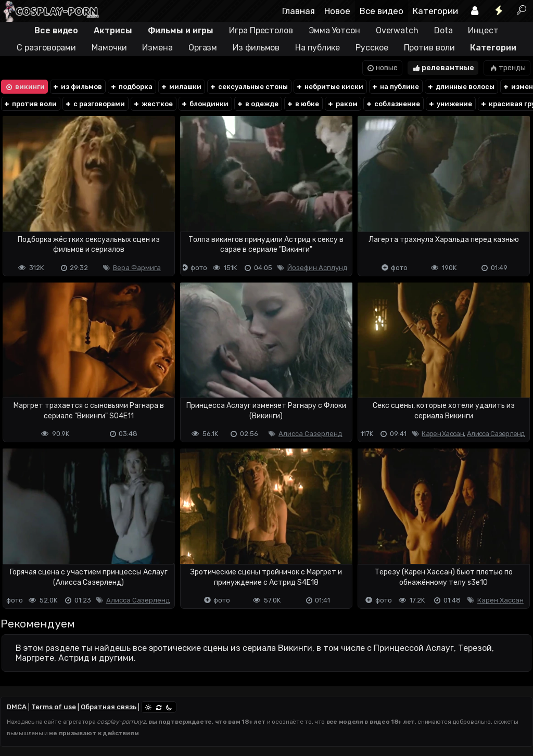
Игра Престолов (261, 30)
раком (342, 104)
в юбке (303, 104)
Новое (337, 11)
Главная (299, 11)
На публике (318, 48)
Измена (157, 48)
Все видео (382, 11)
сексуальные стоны (249, 87)
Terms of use (54, 707)
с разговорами (95, 104)
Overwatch (397, 30)
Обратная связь (109, 707)
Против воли (429, 48)
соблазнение (393, 104)
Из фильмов (256, 48)
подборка (131, 87)
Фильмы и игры (181, 30)
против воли (30, 104)
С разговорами (46, 48)
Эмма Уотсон (334, 30)
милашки (181, 87)
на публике (395, 87)
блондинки (205, 104)
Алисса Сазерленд (310, 434)
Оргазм (203, 48)
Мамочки (109, 48)
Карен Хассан (443, 434)
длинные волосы (461, 87)
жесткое (153, 104)
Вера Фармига (137, 268)
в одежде (257, 104)
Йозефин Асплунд (318, 268)
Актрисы (113, 30)
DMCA (17, 707)
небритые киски (329, 87)
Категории (435, 11)
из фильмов (77, 87)
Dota (443, 30)
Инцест (483, 30)
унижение (450, 104)
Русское (372, 48)
